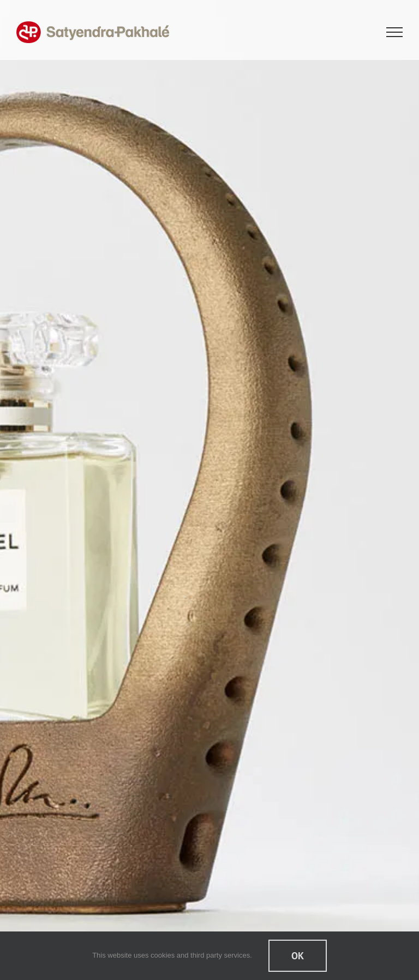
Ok (298, 956)
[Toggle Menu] (395, 32)
